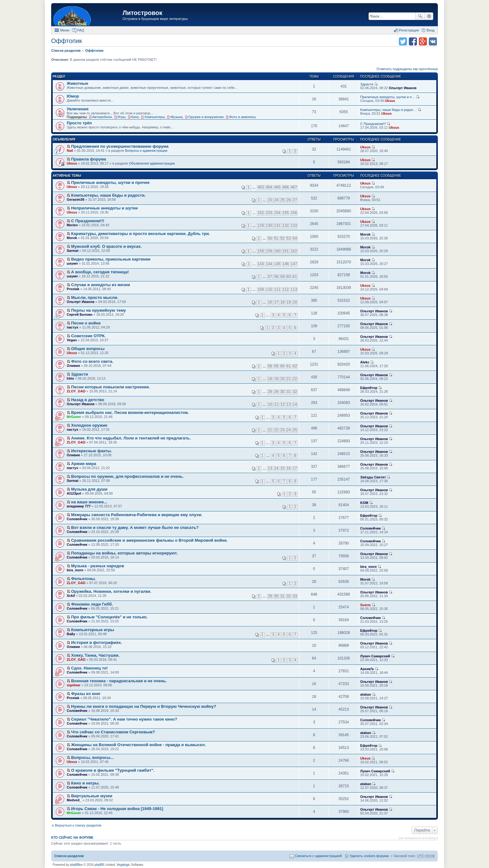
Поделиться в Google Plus (423, 41)
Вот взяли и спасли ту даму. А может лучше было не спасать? (135, 528)
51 (276, 238)
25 (282, 200)
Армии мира (84, 464)
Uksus (390, 101)
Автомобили (102, 117)
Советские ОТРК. (88, 336)
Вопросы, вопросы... (92, 758)
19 (289, 302)
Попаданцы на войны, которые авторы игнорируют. (124, 553)
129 (261, 226)
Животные (77, 83)
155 (286, 213)
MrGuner (74, 417)
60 (289, 277)
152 (261, 213)
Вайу (71, 634)
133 (294, 226)
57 (270, 277)
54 (295, 238)
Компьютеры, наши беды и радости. (108, 195)
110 (269, 290)
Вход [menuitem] (431, 30)
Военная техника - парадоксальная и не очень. (119, 681)
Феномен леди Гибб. (92, 604)
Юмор (73, 96)
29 (276, 392)
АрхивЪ (367, 669)
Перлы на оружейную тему (99, 310)
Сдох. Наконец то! (89, 668)
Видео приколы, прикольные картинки (111, 259)
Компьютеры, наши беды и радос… (388, 110)
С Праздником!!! (373, 124)
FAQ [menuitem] (81, 30)
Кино (135, 117)
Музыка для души (89, 489)
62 (295, 366)
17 (276, 302)
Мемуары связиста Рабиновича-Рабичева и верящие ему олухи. (137, 515)
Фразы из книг (86, 694)
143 (261, 264)
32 (295, 392)
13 (289, 405)
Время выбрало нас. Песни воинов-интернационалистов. (130, 412)
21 (289, 379)
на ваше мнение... (89, 502)
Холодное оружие (89, 425)
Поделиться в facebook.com (413, 41)
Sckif (71, 596)
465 (277, 187)
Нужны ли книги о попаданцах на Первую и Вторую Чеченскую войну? (144, 706)
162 (294, 251)
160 (277, 251)
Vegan (72, 340)
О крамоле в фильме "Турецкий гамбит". (113, 770)
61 (295, 277)
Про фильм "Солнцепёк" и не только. (109, 617)
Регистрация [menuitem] (409, 30)
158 (261, 251)
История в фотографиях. (97, 643)
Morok (72, 238)
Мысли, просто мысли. (95, 297)
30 (282, 392)
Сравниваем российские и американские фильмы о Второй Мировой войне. (149, 540)
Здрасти (367, 84)
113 (294, 290)
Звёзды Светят (373, 477)
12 (282, 405)
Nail (70, 151)
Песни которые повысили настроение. (111, 387)
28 (270, 392)
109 (261, 290)
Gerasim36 (75, 199)
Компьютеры (155, 117)
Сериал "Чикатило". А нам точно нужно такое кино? (124, 719)
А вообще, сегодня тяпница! (100, 272)
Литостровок (142, 13)
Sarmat (73, 251)
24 (276, 200)
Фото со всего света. (92, 361)
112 (286, 290)
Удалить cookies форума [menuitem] (369, 856)
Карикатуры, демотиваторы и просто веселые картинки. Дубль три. (140, 234)
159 (269, 251)
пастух (73, 327)
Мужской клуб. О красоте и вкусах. (107, 246)
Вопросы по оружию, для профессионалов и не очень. (127, 476)
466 (286, 187)
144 (269, 264)
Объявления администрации (152, 163)
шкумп (72, 263)
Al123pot (74, 493)
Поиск (420, 16)
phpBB (99, 865)
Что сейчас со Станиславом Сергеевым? (113, 732)
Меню (65, 30)
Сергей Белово (80, 314)
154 (277, 213)
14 (295, 405)
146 (286, 264)
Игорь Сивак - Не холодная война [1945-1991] (117, 809)
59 (282, 277)
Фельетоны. (83, 579)
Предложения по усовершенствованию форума (120, 146)
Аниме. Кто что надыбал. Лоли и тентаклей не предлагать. (131, 438)
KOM (364, 503)
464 (269, 187)
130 (269, 226)
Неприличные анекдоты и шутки (104, 208)
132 (286, 226)
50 (270, 238)
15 (282, 468)
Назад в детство (88, 400)
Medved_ (74, 800)
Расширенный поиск (429, 16)
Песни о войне (86, 323)
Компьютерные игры (93, 630)
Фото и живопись (243, 117)
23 (270, 200)
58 (276, 277)
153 (269, 213)
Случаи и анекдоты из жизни (101, 285)
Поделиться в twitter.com (403, 41)
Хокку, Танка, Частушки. (95, 655)
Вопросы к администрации (146, 151)
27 (295, 200)
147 (294, 264)
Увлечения (78, 109)
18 (282, 302)
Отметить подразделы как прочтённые (407, 69)
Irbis (70, 378)
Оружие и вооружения (206, 117)
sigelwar (74, 685)
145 (277, 264)
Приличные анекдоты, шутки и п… (388, 97)
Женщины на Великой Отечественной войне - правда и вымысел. (138, 745)
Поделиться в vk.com (433, 41)
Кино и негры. (85, 783)
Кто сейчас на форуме (72, 837)
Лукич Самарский (375, 656)
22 (295, 379)
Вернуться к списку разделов (78, 825)
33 (295, 596)
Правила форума (89, 159)
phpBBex (77, 865)
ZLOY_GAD (76, 391)
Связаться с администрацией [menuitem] (318, 856)
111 (277, 290)
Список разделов (69, 856)
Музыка (176, 117)
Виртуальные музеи (92, 796)
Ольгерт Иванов (403, 88)
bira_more (75, 570)
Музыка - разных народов (98, 566)
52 (282, 238)
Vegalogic (123, 865)
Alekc (365, 362)
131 (277, 226)
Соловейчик (77, 519)
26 (289, 200)
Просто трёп (79, 123)
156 (294, 213)
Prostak (73, 289)
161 (286, 251)
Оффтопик (67, 41)
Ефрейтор (369, 388)
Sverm (366, 605)
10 (270, 405)
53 (289, 238)
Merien (72, 225)
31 (289, 392)
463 (261, 187)
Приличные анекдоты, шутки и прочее (110, 182)
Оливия (73, 366)
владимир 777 (79, 506)
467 (294, 187)
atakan (366, 694)
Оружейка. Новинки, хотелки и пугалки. (111, 591)
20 (295, 302)
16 (270, 302)
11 (276, 405)
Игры (122, 117)
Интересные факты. (92, 451)
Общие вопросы (88, 349)
